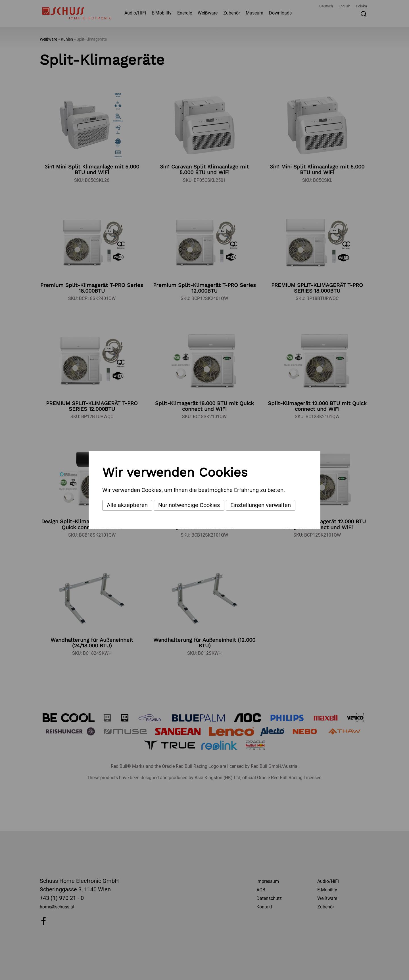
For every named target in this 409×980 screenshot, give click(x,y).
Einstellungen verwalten (261, 505)
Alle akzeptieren (127, 505)
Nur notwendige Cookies (189, 505)
